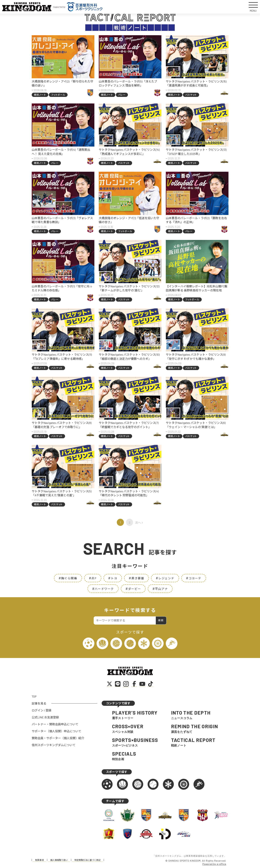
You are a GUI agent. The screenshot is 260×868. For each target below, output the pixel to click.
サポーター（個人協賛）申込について (56, 731)
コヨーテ (194, 578)
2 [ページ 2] (130, 522)
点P (93, 578)
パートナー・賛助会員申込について (55, 724)
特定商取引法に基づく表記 (87, 860)
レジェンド (165, 578)
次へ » (139, 522)
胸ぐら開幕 (68, 578)
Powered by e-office (214, 864)
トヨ (113, 578)
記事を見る (39, 703)
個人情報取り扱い (59, 860)
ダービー (133, 589)
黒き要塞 (136, 578)
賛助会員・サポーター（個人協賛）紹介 (58, 738)
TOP (34, 696)
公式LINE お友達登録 (45, 717)
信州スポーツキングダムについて (54, 745)
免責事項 (39, 860)
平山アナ (160, 589)
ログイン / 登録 (42, 710)
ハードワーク (103, 589)
